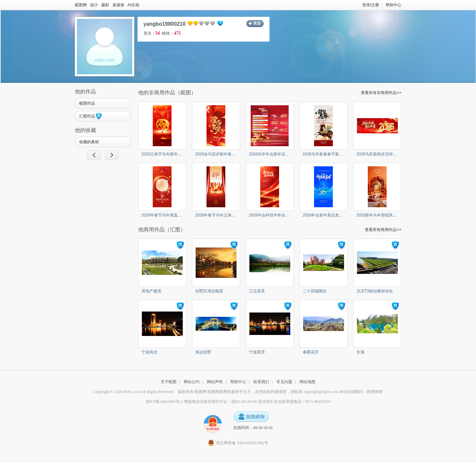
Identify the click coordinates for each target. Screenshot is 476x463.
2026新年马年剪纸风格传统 (381, 215)
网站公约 (192, 382)
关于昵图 (169, 382)
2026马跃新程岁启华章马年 (381, 154)
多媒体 (118, 5)
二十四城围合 (315, 291)
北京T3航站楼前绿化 (375, 291)
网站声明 (215, 382)
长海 (361, 352)
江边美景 (257, 291)
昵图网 (81, 5)
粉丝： (171, 33)
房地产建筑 (151, 291)
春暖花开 (311, 352)
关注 (257, 23)
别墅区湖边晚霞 (209, 291)
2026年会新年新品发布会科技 (329, 215)
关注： (152, 33)
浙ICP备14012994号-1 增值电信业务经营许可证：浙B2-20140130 (201, 402)
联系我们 (261, 382)
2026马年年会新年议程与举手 (275, 154)
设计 (94, 5)
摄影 (105, 5)
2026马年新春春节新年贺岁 (327, 154)
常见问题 (284, 382)
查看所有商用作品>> (383, 230)
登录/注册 (371, 5)
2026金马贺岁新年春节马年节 (222, 154)
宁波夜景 (257, 352)
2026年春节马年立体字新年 (220, 215)
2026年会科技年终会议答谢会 (275, 215)
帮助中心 (394, 5)
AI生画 (133, 5)
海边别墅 (203, 352)
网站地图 (307, 382)
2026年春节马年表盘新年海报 (168, 215)
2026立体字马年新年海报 (164, 154)
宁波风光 (149, 352)
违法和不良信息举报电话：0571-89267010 (294, 402)
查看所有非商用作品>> (381, 93)
